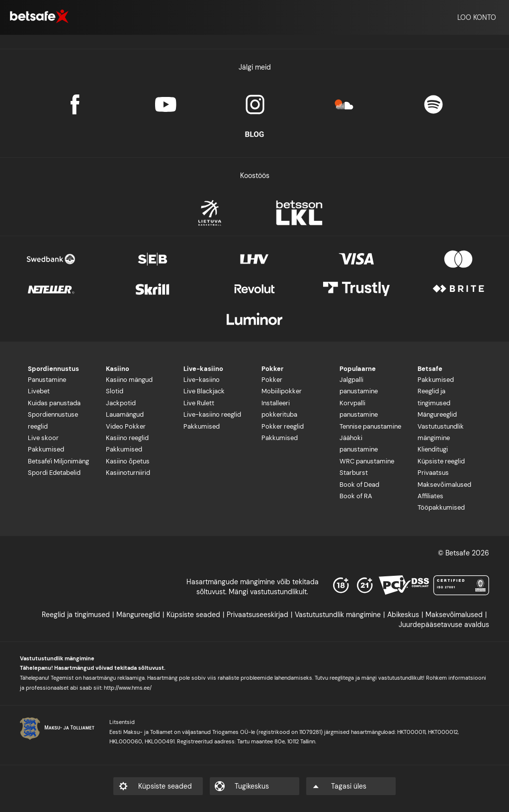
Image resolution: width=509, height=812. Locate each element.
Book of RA (356, 496)
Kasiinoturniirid (128, 473)
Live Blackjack (204, 391)
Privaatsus (433, 473)
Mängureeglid (437, 414)
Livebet (39, 391)
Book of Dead (359, 485)
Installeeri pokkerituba (279, 409)
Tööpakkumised (441, 507)
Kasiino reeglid (127, 438)
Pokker (272, 380)
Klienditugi (433, 449)
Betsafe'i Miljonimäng (58, 461)
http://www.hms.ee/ (128, 688)
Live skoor (43, 438)
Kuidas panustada (54, 403)
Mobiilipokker (282, 391)
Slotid (115, 391)
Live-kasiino (202, 380)
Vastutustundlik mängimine (441, 432)
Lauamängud (125, 414)
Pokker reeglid (283, 426)
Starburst (354, 473)
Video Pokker (126, 426)
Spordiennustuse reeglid (53, 420)
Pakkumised (46, 449)
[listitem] (79, 615)
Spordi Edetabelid (54, 473)
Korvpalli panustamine (359, 409)
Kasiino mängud (129, 380)
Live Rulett (199, 403)
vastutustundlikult (401, 678)
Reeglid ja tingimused (434, 397)
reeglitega (342, 678)
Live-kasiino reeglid (212, 414)
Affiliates (430, 496)
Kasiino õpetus (128, 461)
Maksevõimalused (444, 485)
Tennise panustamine (370, 426)
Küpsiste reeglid (441, 461)
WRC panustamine (367, 461)
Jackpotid (121, 403)
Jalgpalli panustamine (359, 385)
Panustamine (47, 380)
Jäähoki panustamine (359, 444)
